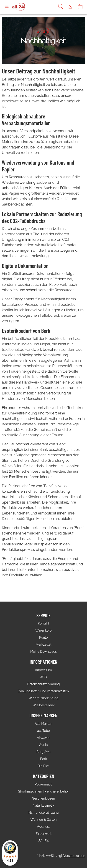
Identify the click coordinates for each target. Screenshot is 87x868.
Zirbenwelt (43, 834)
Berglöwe (43, 752)
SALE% (43, 841)
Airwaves (43, 738)
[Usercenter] (70, 7)
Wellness (43, 827)
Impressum (44, 670)
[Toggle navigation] (7, 7)
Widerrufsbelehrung (43, 698)
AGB (43, 677)
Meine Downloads (43, 652)
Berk (43, 759)
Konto (43, 637)
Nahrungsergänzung (44, 813)
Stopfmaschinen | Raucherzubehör (44, 791)
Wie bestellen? (43, 705)
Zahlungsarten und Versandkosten (43, 691)
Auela (43, 745)
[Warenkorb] (80, 7)
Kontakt (43, 623)
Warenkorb (43, 630)
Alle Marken (43, 724)
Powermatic (44, 784)
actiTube (43, 731)
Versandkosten (74, 856)
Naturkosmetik (44, 805)
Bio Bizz (43, 766)
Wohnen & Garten (44, 820)
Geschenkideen (43, 798)
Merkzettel (44, 645)
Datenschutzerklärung (44, 684)
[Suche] (61, 7)
